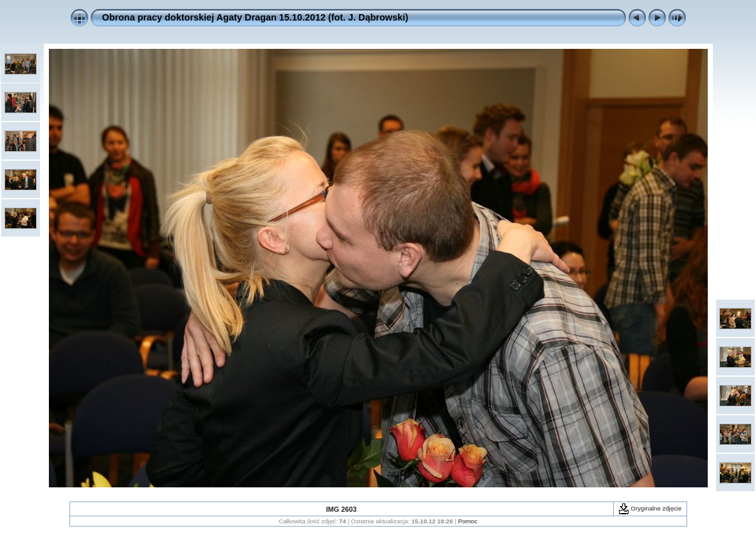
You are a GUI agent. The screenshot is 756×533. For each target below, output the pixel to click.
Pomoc (468, 521)
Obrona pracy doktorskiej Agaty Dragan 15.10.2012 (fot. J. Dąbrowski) (255, 17)
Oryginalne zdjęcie (650, 508)
